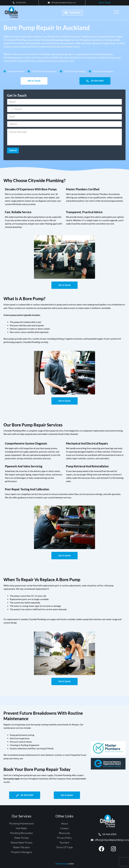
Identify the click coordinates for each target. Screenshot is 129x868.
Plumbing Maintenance (22, 826)
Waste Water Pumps (21, 845)
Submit (13, 151)
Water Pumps (21, 841)
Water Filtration (22, 850)
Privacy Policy (64, 841)
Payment (64, 845)
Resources (64, 836)
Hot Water (22, 831)
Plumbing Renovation (22, 836)
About (64, 826)
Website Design (62, 867)
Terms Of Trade (64, 850)
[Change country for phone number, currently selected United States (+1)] (10, 110)
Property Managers (22, 855)
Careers (64, 831)
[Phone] (64, 110)
